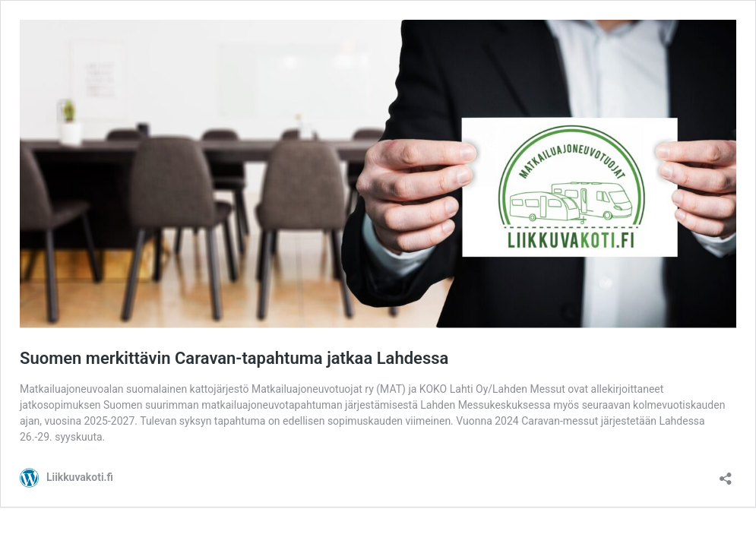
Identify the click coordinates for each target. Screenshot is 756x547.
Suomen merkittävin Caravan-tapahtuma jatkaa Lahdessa (234, 358)
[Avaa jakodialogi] (726, 474)
